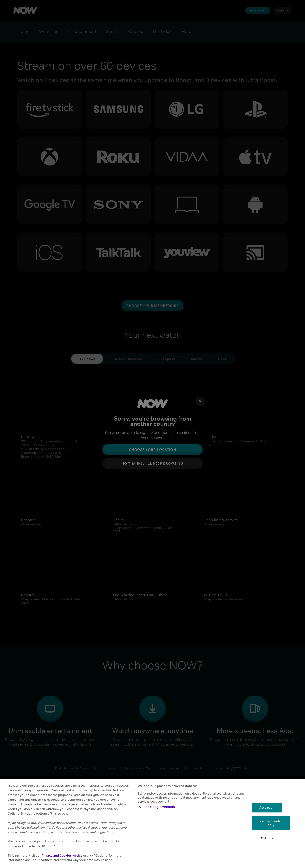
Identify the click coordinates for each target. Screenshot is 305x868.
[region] (152, 823)
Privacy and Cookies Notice (62, 855)
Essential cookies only (271, 823)
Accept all (267, 808)
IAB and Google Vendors (156, 807)
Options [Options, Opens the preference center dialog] (267, 839)
